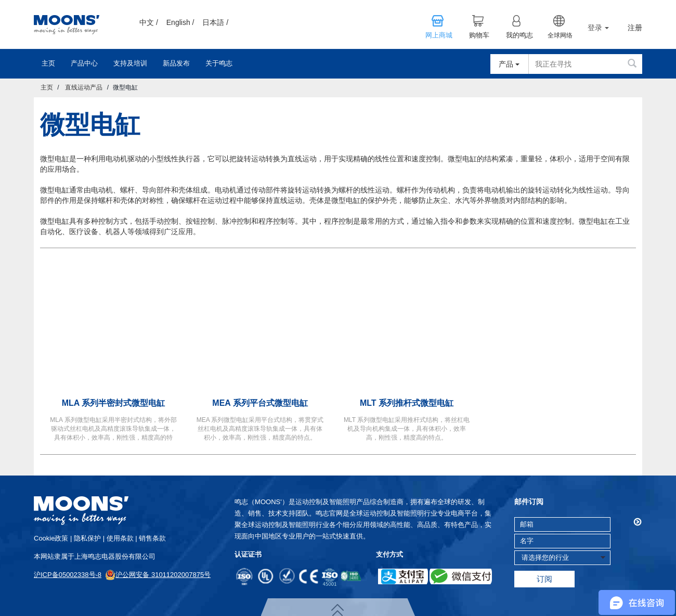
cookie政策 (51, 538)
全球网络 (560, 35)
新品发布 (176, 63)
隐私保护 (87, 538)
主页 (48, 63)
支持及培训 (130, 63)
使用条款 (120, 538)
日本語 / (215, 22)
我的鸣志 (519, 35)
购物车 (479, 35)
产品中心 (84, 63)
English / (180, 22)
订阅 (544, 579)
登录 (598, 28)
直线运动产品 (84, 87)
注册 (635, 28)
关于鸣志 (219, 63)
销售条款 (152, 538)
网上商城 (439, 35)
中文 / (149, 22)
